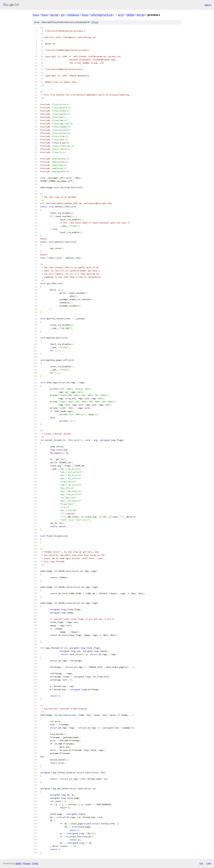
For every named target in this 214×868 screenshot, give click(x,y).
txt (201, 863)
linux (36, 15)
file (95, 22)
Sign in (208, 5)
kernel (54, 15)
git (63, 15)
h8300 (130, 15)
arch (121, 15)
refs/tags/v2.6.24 (101, 15)
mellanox (73, 15)
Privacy (27, 863)
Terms (35, 863)
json (209, 863)
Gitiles (18, 863)
